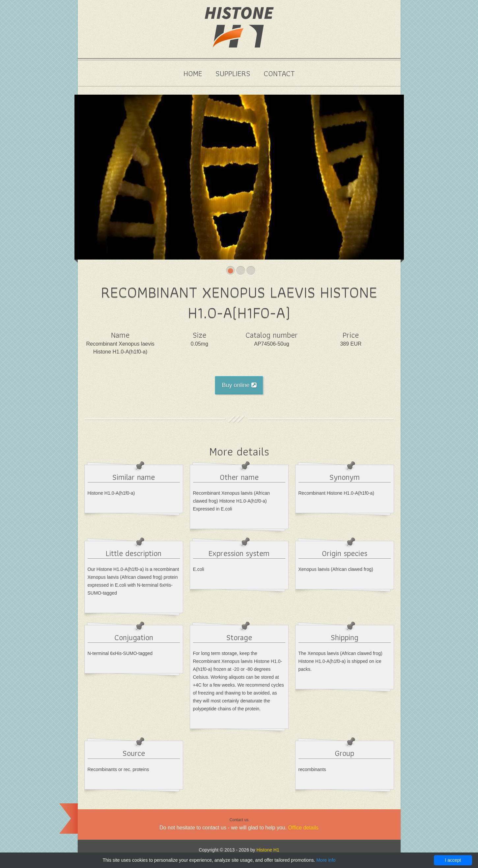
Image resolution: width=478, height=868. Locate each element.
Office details (303, 828)
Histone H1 (268, 850)
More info (326, 860)
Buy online (239, 385)
